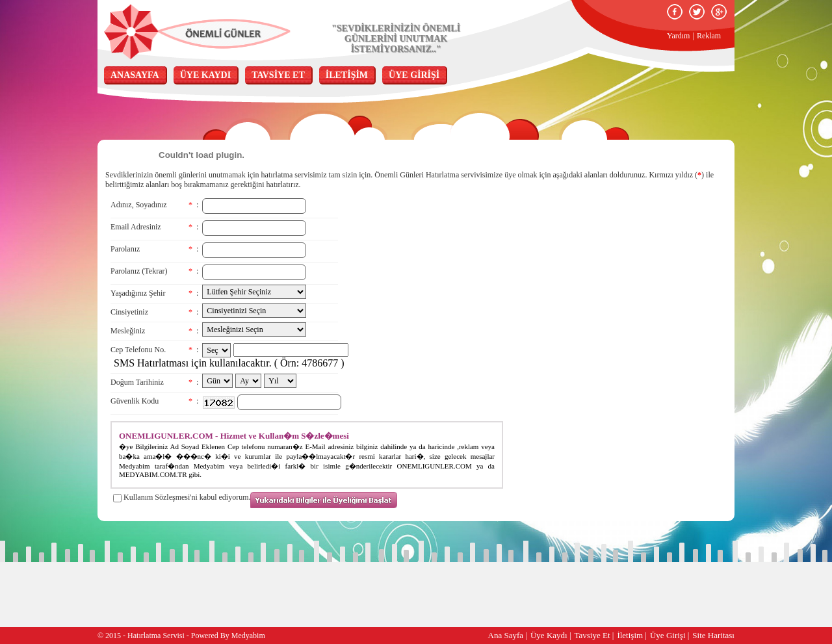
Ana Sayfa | (508, 635)
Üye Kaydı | (551, 635)
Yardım (678, 36)
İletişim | (632, 635)
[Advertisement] (588, 271)
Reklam (709, 36)
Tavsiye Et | (594, 635)
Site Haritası (713, 635)
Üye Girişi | (669, 635)
